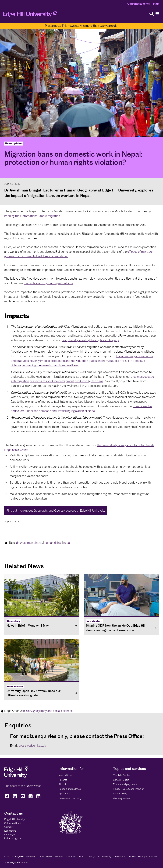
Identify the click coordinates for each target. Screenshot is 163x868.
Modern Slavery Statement (143, 856)
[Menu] (157, 14)
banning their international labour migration (32, 216)
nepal (67, 543)
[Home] (30, 15)
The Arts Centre (122, 775)
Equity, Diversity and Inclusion (129, 789)
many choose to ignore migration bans (48, 283)
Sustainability (120, 793)
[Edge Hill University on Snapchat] (31, 798)
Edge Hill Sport (121, 780)
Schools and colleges (70, 789)
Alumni (62, 784)
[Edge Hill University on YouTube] (23, 798)
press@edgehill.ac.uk (32, 746)
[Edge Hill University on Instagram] (15, 798)
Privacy (59, 856)
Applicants (64, 793)
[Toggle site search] (152, 14)
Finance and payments (125, 784)
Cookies (71, 856)
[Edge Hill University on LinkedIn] (38, 798)
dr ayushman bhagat (29, 543)
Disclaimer (46, 856)
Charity (91, 856)
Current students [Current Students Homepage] (139, 4)
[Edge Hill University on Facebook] (8, 798)
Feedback (120, 856)
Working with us (121, 798)
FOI (81, 856)
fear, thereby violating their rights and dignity (90, 340)
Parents (63, 780)
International (65, 775)
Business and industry (70, 798)
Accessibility (105, 856)
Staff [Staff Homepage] (156, 4)
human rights (53, 543)
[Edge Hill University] (16, 777)
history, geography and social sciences (48, 711)
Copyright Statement (17, 863)
